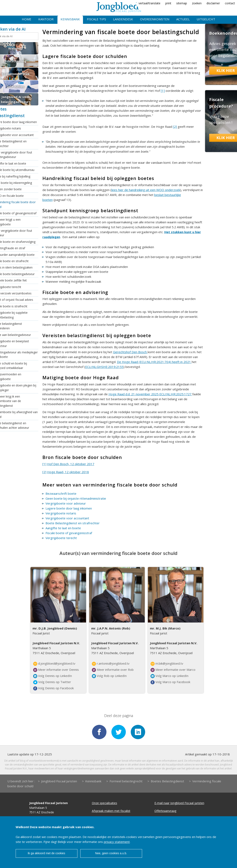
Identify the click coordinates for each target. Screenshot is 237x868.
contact (230, 3)
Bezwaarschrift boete (61, 493)
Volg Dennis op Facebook (53, 688)
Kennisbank (70, 19)
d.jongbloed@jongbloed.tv (54, 664)
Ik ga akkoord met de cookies (46, 853)
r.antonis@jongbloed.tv (111, 664)
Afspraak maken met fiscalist (111, 811)
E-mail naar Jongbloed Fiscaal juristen (179, 803)
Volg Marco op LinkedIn (169, 676)
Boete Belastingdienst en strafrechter (73, 523)
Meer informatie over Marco (173, 670)
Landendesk (123, 19)
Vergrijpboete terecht (61, 538)
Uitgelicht (206, 19)
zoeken (197, 3)
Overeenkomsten (155, 19)
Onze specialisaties (104, 803)
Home (27, 19)
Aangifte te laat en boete (63, 528)
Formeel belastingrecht (126, 781)
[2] (175, 127)
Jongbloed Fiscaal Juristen (59, 781)
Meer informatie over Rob (113, 670)
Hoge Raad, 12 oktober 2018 (68, 472)
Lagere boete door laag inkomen (69, 508)
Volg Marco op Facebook (170, 682)
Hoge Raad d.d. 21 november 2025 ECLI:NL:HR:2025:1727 (150, 394)
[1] (163, 91)
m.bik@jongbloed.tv (167, 664)
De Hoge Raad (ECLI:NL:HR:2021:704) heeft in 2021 (154, 362)
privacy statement (117, 842)
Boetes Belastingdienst (167, 781)
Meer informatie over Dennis (56, 670)
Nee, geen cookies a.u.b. (111, 853)
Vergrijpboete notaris (61, 513)
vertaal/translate (149, 3)
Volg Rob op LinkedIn (109, 676)
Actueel (183, 19)
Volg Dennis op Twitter (52, 682)
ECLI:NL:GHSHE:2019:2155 (104, 367)
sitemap (182, 3)
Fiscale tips (96, 19)
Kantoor (46, 19)
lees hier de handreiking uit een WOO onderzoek (146, 190)
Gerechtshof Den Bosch (130, 352)
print (168, 3)
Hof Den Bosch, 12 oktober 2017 (71, 464)
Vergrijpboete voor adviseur (66, 503)
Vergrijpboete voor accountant (67, 518)
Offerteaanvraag (165, 811)
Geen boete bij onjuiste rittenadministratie (76, 498)
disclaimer (213, 3)
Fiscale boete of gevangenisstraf (69, 533)
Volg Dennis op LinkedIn (53, 676)
